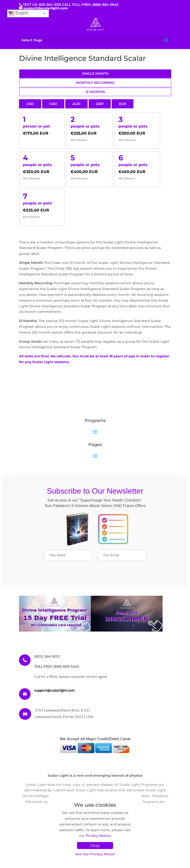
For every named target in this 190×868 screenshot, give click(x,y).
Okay (95, 846)
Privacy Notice (98, 836)
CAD (53, 104)
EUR (123, 104)
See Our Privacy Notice (95, 854)
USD (30, 104)
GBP (100, 104)
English (18, 13)
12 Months (95, 92)
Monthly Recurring (95, 83)
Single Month (95, 74)
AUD (76, 104)
